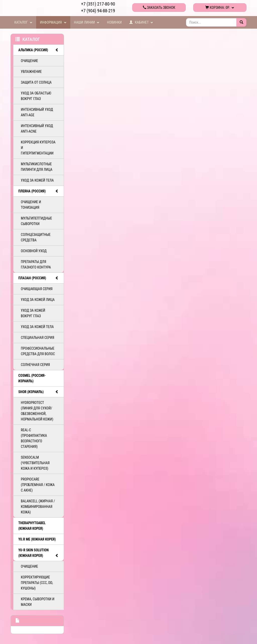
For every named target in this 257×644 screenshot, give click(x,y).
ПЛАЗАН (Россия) (39, 278)
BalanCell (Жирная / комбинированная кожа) (38, 507)
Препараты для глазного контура (36, 264)
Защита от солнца (36, 82)
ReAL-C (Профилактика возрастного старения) (34, 438)
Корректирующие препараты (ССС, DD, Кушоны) (37, 583)
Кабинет (141, 22)
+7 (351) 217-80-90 (98, 4)
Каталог (23, 22)
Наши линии (87, 22)
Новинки (114, 22)
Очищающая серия (37, 289)
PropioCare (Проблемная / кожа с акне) (38, 485)
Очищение (29, 61)
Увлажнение (31, 72)
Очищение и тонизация (31, 205)
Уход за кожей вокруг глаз (33, 313)
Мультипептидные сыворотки (36, 221)
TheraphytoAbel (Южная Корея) (32, 526)
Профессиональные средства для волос (38, 351)
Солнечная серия (35, 365)
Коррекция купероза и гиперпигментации (38, 148)
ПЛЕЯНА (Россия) (39, 191)
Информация (53, 22)
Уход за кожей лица (38, 300)
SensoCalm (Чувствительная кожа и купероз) (35, 463)
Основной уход (34, 251)
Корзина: (220, 8)
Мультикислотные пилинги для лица (37, 167)
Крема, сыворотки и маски (38, 602)
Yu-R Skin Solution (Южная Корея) (39, 553)
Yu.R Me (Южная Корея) (37, 539)
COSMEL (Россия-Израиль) (32, 378)
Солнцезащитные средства (36, 237)
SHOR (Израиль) (39, 392)
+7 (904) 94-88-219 (98, 11)
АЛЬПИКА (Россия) (39, 50)
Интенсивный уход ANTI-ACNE (37, 129)
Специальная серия (38, 338)
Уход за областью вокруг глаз (36, 96)
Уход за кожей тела (37, 180)
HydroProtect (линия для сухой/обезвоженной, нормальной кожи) (37, 411)
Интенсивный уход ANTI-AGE (37, 112)
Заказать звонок (159, 8)
